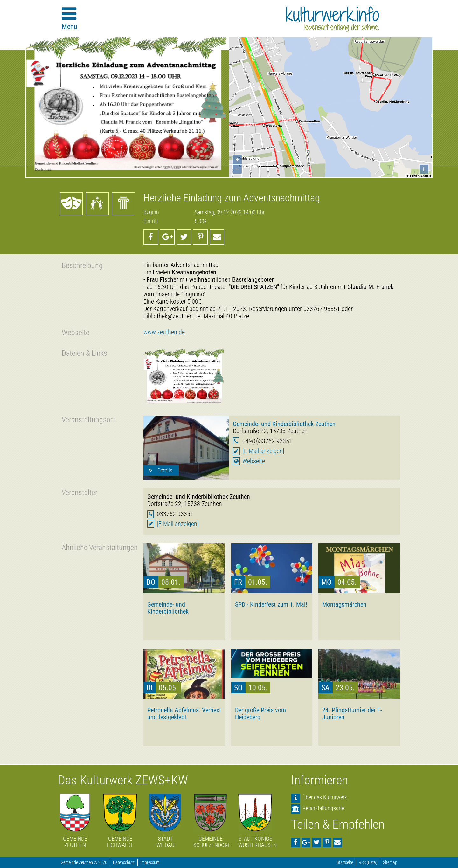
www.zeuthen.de (164, 332)
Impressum (150, 862)
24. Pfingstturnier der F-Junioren (352, 713)
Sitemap (390, 862)
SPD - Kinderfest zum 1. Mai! (271, 604)
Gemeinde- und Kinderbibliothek (168, 608)
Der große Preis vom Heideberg (260, 713)
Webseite (254, 461)
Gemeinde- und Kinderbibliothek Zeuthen (284, 424)
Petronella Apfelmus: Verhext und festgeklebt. (184, 713)
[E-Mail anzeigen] (263, 451)
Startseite (345, 862)
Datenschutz (124, 862)
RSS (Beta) (368, 862)
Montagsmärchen (344, 604)
